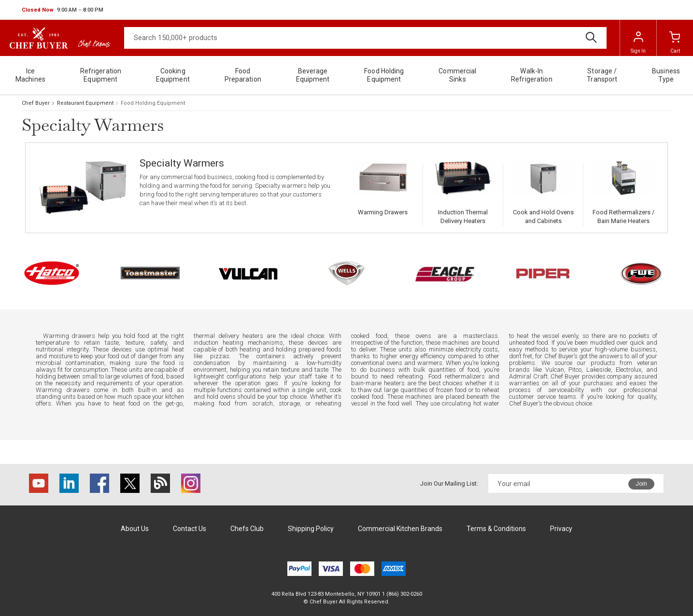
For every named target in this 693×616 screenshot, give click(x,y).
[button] (63, 10)
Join (641, 484)
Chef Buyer (36, 103)
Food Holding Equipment (153, 103)
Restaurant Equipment (85, 103)
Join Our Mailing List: (449, 483)
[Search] (365, 38)
